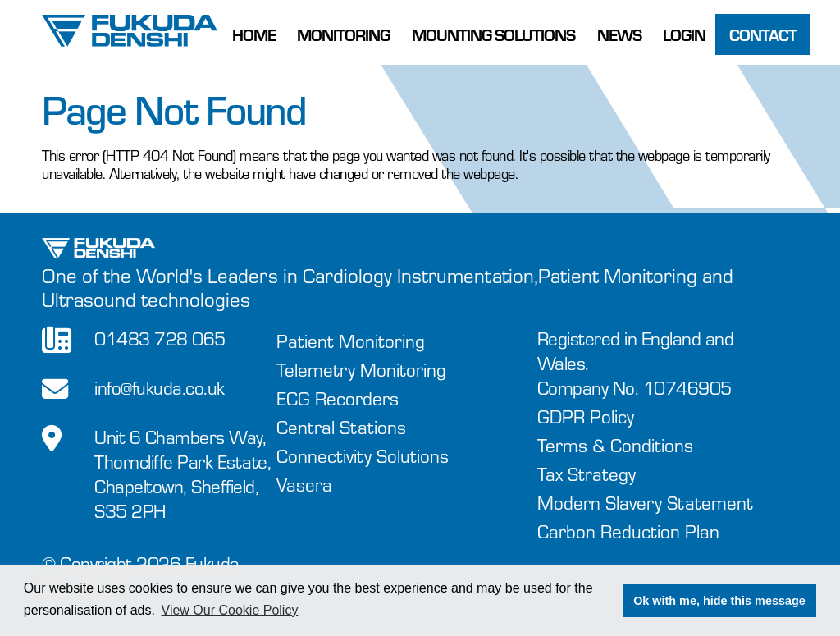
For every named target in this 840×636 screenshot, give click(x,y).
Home (254, 34)
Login (684, 34)
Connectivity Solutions (363, 456)
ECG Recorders (338, 398)
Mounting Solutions (493, 34)
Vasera (304, 485)
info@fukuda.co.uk (160, 388)
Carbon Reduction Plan (628, 531)
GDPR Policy (586, 416)
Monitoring (343, 34)
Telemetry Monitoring (361, 370)
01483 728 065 (160, 339)
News (619, 34)
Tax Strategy (587, 474)
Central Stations (341, 427)
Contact (763, 34)
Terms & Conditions (615, 445)
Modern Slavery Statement (645, 503)
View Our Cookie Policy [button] (230, 610)
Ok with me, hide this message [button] (719, 601)
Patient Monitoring (351, 341)
